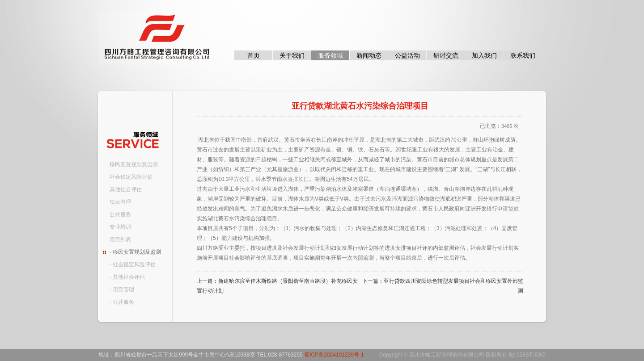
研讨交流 (446, 55)
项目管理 (120, 202)
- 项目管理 (122, 290)
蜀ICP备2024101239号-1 (334, 355)
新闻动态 (369, 55)
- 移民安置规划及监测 (135, 252)
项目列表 (120, 239)
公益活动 (407, 55)
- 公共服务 (122, 302)
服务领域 (330, 55)
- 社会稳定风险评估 (133, 264)
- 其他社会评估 (127, 277)
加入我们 (484, 55)
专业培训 (120, 227)
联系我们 (523, 55)
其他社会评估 (126, 189)
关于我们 (292, 55)
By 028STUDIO (527, 355)
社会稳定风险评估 (131, 177)
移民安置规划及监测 (134, 164)
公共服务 (120, 214)
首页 (254, 55)
